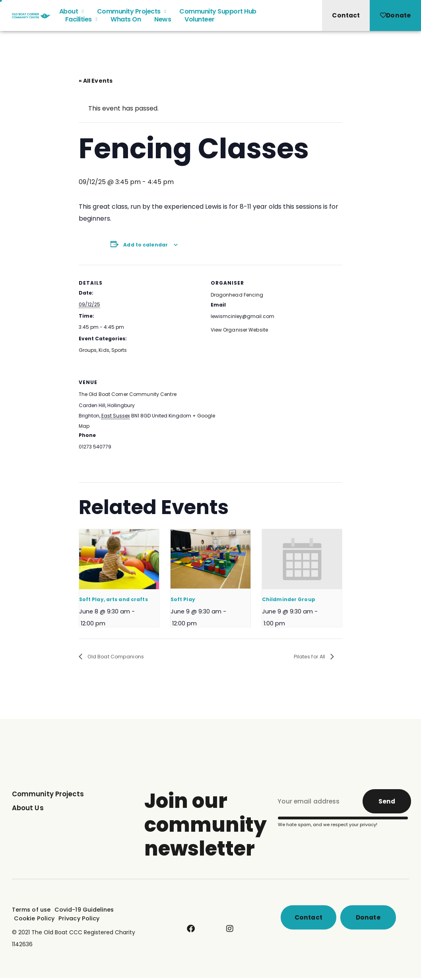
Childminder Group (288, 599)
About (71, 15)
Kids (104, 350)
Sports (119, 350)
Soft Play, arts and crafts (113, 599)
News (163, 23)
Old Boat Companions (118, 656)
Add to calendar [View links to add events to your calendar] (146, 245)
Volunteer (200, 23)
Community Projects (132, 15)
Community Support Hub (218, 15)
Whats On (126, 23)
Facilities (81, 23)
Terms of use (31, 911)
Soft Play (183, 599)
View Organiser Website (239, 329)
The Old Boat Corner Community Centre (127, 394)
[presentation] (119, 559)
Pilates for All (308, 656)
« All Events (95, 81)
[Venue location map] (273, 418)
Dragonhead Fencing (237, 295)
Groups (88, 350)
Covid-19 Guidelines (83, 911)
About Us (28, 808)
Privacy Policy (76, 919)
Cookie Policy (33, 919)
